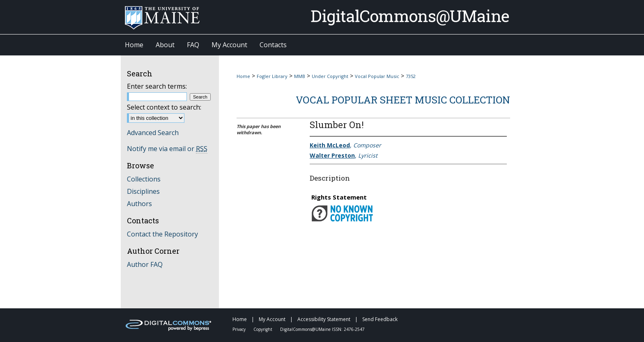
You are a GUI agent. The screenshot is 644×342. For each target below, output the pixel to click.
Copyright (263, 329)
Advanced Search (153, 133)
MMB (300, 76)
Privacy (240, 329)
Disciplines (143, 191)
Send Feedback (380, 319)
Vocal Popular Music (377, 76)
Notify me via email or (167, 149)
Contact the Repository (162, 234)
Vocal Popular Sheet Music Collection (403, 100)
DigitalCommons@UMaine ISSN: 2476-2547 (322, 329)
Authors (139, 204)
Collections (144, 179)
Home (243, 76)
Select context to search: (164, 107)
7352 (411, 76)
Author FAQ (145, 264)
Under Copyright (330, 76)
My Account (273, 319)
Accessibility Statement (324, 319)
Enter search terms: (157, 86)
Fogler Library (272, 76)
